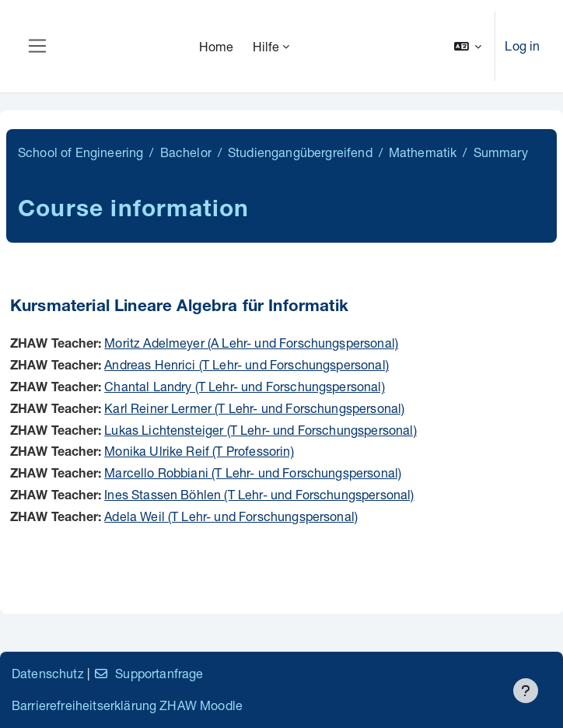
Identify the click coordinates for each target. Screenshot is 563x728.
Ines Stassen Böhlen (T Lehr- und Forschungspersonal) (259, 494)
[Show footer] (526, 691)
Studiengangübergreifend (300, 152)
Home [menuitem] (217, 46)
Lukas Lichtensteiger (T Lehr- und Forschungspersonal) (260, 430)
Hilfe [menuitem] (266, 46)
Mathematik (423, 152)
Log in (522, 45)
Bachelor (186, 152)
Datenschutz (48, 673)
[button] (468, 46)
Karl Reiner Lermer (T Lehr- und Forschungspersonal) (254, 408)
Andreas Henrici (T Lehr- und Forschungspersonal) (247, 364)
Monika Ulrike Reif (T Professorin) (199, 451)
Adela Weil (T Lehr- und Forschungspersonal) (231, 516)
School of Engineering (80, 152)
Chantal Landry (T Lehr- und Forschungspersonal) (245, 386)
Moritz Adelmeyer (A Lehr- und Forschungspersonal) (251, 343)
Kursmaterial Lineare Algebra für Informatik (179, 308)
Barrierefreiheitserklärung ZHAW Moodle (127, 705)
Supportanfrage (148, 673)
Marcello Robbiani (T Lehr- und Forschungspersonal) (253, 472)
